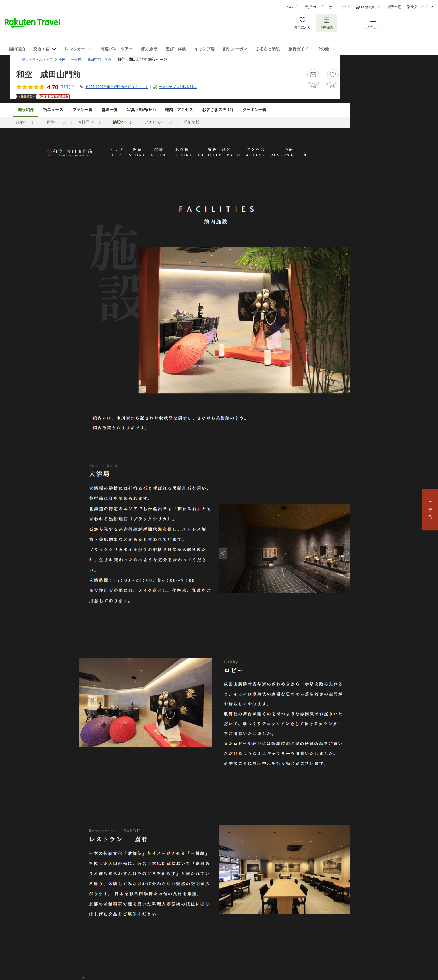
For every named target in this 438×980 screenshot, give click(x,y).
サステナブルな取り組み (178, 87)
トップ (117, 153)
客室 (159, 153)
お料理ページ (90, 122)
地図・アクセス (179, 110)
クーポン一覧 (254, 110)
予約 (289, 153)
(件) (68, 87)
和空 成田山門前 (48, 75)
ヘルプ (292, 7)
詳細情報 (192, 122)
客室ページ (56, 122)
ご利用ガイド (313, 7)
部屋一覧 (110, 110)
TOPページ (25, 122)
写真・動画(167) (141, 110)
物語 (137, 153)
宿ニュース (53, 110)
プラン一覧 (82, 110)
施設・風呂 (219, 153)
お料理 (182, 153)
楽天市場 (394, 7)
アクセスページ (158, 122)
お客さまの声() (218, 110)
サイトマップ (339, 7)
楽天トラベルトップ (37, 60)
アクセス (256, 153)
